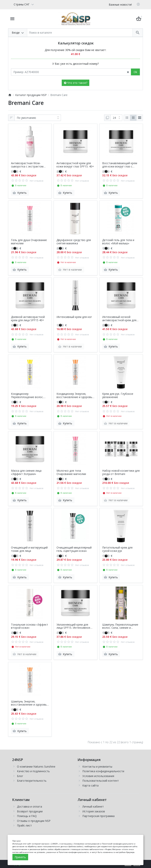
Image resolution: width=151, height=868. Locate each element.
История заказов (94, 811)
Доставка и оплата (30, 806)
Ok (135, 72)
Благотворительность (32, 781)
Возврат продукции (30, 811)
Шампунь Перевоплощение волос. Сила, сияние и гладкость (120, 626)
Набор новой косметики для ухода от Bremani (121, 472)
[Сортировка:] (38, 118)
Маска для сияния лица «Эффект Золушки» (26, 472)
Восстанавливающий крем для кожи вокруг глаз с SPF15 (120, 165)
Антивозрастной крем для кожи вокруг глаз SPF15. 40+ (75, 165)
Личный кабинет (93, 806)
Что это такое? (76, 83)
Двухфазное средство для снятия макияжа (74, 242)
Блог (20, 776)
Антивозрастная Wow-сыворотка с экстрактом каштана (27, 165)
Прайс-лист (24, 825)
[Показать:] (116, 118)
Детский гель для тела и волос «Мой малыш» (118, 242)
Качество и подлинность (33, 771)
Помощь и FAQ (27, 816)
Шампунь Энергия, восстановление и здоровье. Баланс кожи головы (30, 703)
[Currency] (38, 4)
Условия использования (98, 776)
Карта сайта (90, 785)
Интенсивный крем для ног (74, 317)
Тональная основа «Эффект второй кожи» (30, 626)
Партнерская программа (98, 816)
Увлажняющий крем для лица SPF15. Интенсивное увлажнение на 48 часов (73, 626)
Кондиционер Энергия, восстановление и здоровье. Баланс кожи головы (75, 396)
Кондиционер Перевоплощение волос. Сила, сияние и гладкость (28, 396)
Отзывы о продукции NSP (34, 821)
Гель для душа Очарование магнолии (29, 242)
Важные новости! (120, 5)
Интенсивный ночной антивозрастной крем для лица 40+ (119, 319)
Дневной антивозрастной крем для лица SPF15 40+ (28, 319)
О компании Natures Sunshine (36, 767)
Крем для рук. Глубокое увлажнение (118, 396)
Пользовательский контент (101, 781)
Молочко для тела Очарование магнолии (71, 472)
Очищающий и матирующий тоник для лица (29, 549)
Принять (20, 857)
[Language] (22, 4)
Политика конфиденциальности (103, 771)
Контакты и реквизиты (97, 767)
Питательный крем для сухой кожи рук (117, 549)
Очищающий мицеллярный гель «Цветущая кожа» (74, 549)
